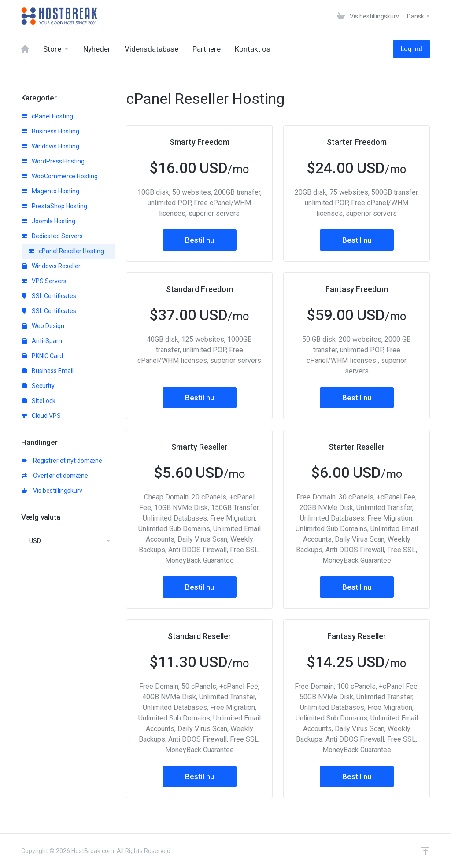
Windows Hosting (50, 146)
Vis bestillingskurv (52, 491)
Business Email (48, 371)
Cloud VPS (41, 416)
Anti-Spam (42, 341)
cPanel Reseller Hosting (66, 251)
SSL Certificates (49, 296)
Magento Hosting (50, 191)
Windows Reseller (51, 266)
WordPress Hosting (53, 161)
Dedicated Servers (52, 236)
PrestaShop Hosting (54, 206)
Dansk (419, 16)
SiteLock (39, 401)
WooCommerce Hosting (60, 176)
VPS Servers (44, 281)
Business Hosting (50, 131)
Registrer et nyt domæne (62, 461)
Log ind (412, 49)
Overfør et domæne (55, 476)
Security (38, 386)
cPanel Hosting (47, 116)
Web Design (43, 326)
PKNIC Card (42, 356)
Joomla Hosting (48, 221)
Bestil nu (200, 240)
